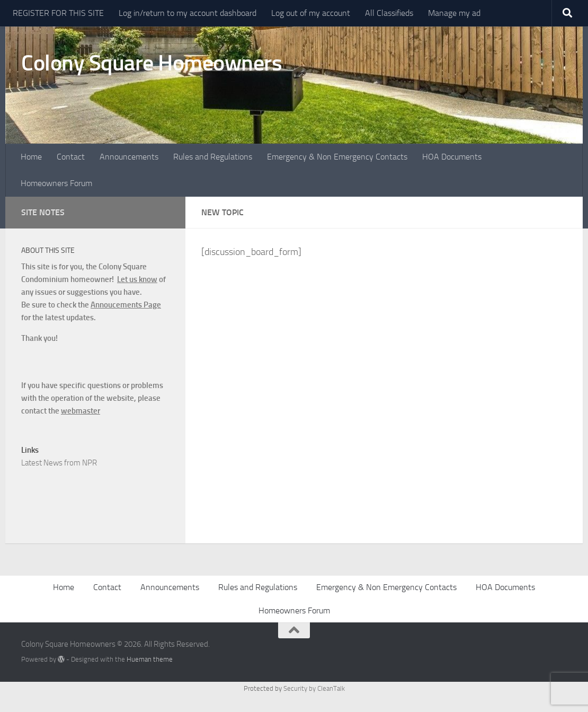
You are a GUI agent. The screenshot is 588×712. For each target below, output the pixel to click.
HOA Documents (452, 157)
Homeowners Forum (56, 183)
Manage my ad (454, 13)
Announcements (129, 157)
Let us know (137, 279)
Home (31, 157)
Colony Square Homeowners (152, 63)
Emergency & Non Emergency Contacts (337, 157)
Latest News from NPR (59, 463)
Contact (71, 157)
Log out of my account (311, 13)
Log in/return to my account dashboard (188, 13)
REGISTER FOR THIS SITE (58, 13)
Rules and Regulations (213, 157)
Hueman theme (150, 659)
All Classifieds (389, 13)
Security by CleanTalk (314, 688)
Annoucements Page (126, 305)
